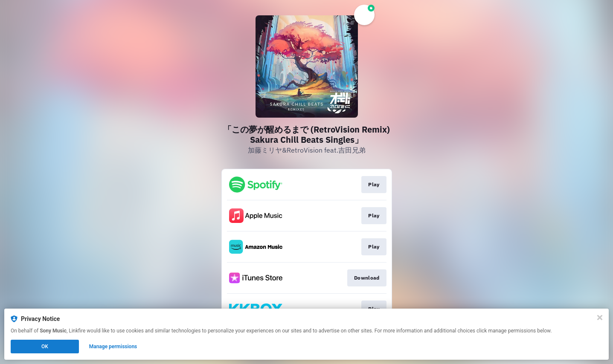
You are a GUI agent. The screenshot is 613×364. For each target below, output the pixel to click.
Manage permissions (113, 347)
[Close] (600, 318)
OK (45, 347)
